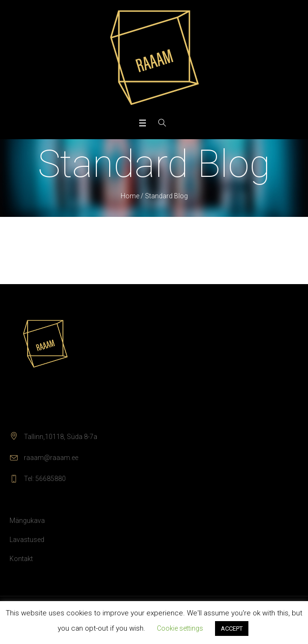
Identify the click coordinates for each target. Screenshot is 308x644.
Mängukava (27, 521)
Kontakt (21, 559)
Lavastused (27, 540)
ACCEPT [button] (232, 629)
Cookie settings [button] (180, 628)
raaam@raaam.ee (51, 458)
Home (130, 196)
